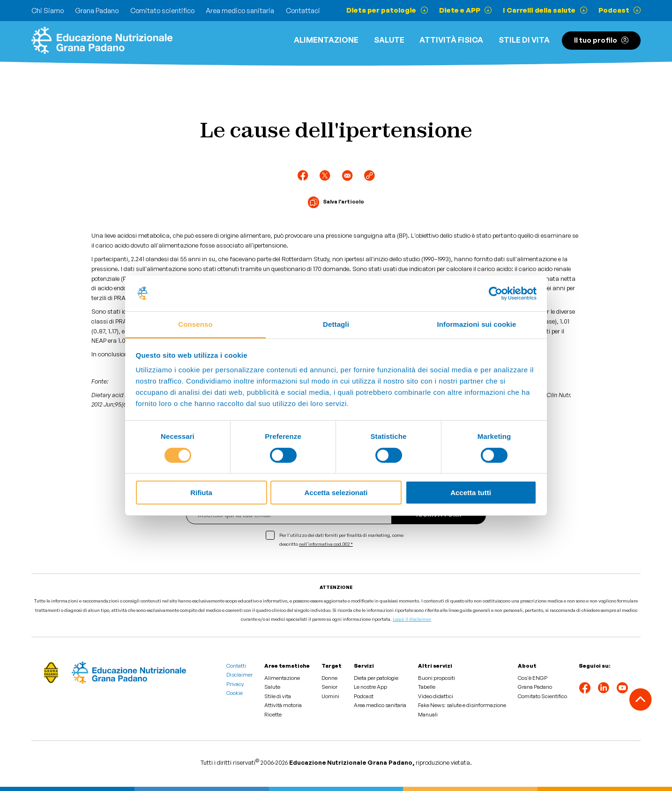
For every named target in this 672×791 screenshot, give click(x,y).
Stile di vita (524, 40)
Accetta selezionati (336, 493)
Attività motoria (283, 705)
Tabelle (427, 687)
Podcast (364, 696)
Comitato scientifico (162, 11)
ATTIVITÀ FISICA (451, 40)
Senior (329, 687)
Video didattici (436, 696)
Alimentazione (326, 40)
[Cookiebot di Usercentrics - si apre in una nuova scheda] (496, 294)
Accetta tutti (471, 493)
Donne (329, 678)
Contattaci (303, 11)
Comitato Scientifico (542, 696)
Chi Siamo (48, 11)
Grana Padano (97, 11)
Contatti (236, 666)
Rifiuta (201, 493)
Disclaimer (239, 675)
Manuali (428, 715)
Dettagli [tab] (336, 324)
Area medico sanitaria (240, 11)
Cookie (235, 693)
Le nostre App (370, 687)
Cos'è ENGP (533, 678)
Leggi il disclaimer (412, 619)
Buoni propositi (437, 678)
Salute (389, 40)
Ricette (273, 715)
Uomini (330, 696)
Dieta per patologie (376, 678)
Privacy (235, 684)
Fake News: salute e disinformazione (462, 705)
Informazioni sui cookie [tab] (477, 324)
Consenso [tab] (195, 324)
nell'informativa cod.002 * (326, 544)
